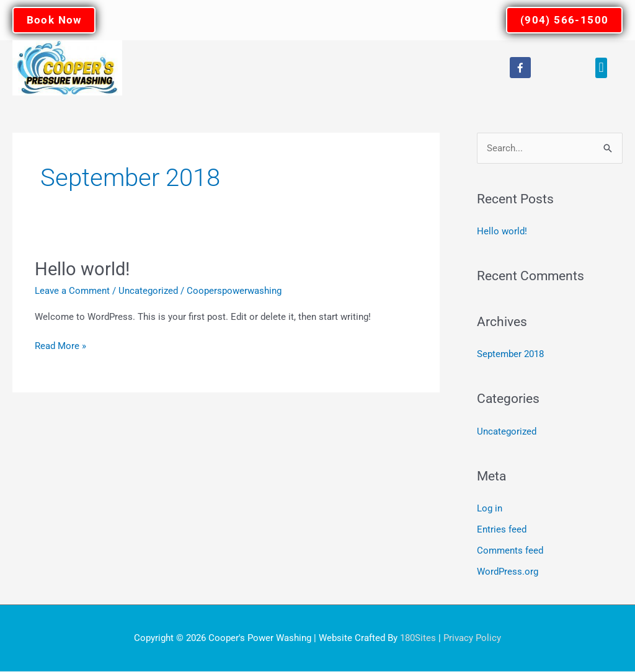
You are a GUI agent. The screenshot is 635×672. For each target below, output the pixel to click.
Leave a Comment (72, 291)
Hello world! (83, 269)
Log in (490, 510)
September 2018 (510, 355)
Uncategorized (148, 291)
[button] (601, 69)
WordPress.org (508, 572)
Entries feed (502, 531)
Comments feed (510, 551)
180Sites (418, 638)
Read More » (60, 346)
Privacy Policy (472, 638)
